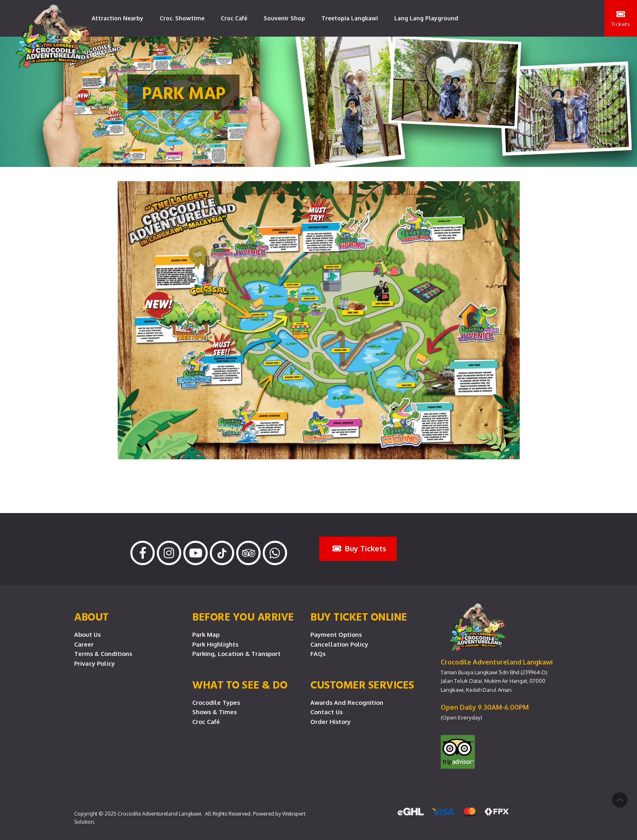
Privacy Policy (94, 663)
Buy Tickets (359, 548)
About (91, 616)
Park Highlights (215, 644)
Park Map (206, 634)
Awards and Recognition (347, 702)
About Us (87, 634)
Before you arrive (243, 616)
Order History (331, 722)
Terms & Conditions (103, 654)
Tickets (621, 19)
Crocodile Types (216, 702)
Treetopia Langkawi (350, 18)
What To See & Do (240, 684)
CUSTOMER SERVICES (362, 684)
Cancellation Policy (339, 644)
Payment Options (336, 634)
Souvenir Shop (284, 18)
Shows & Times (214, 712)
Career (84, 644)
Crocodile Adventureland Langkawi (159, 814)
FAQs (318, 654)
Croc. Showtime (182, 18)
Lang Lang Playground (426, 18)
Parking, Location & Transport (236, 654)
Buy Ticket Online (359, 616)
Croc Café (234, 18)
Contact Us (326, 712)
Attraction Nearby (118, 18)
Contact (103, 55)
